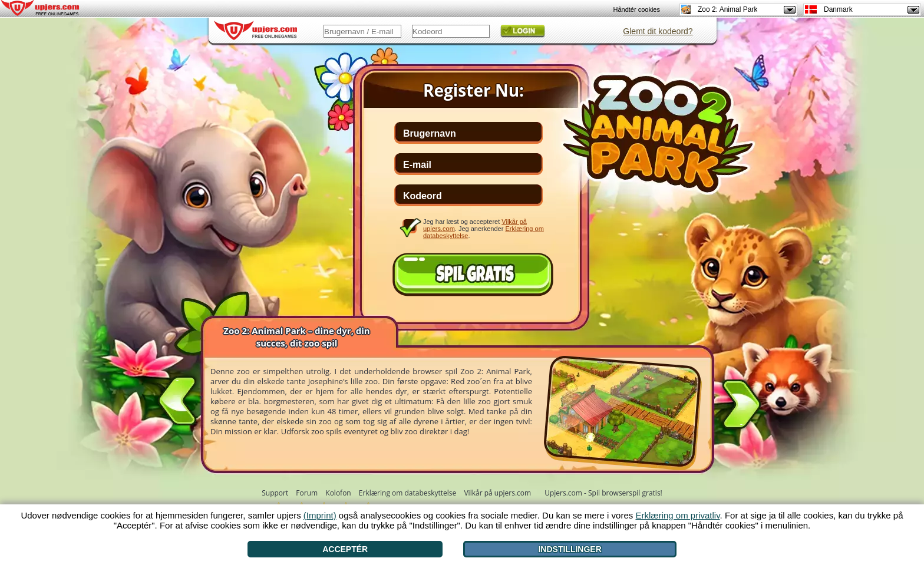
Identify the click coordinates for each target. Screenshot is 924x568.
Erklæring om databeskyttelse (407, 493)
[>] (741, 407)
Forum (307, 493)
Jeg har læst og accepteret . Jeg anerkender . (484, 228)
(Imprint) (320, 515)
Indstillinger (570, 549)
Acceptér (345, 549)
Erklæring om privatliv (677, 515)
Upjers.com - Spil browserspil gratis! (603, 493)
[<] (177, 398)
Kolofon (338, 493)
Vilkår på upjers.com (497, 493)
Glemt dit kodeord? (658, 31)
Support (275, 493)
